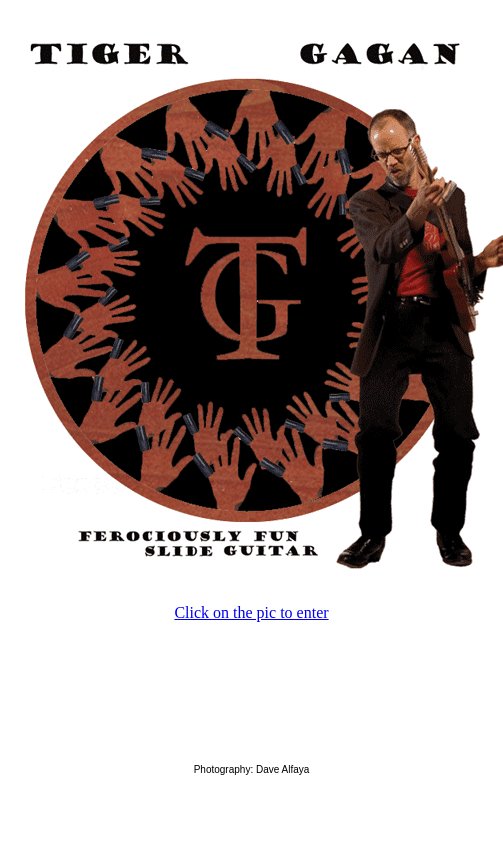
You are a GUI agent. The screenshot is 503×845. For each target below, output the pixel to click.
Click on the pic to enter (251, 612)
